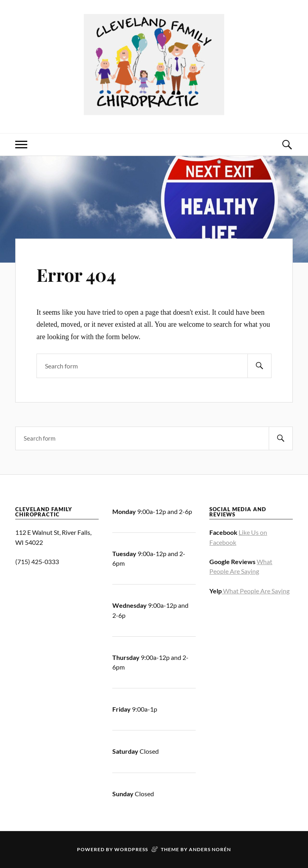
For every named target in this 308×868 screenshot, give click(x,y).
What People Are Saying (256, 591)
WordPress (131, 849)
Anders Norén (210, 849)
